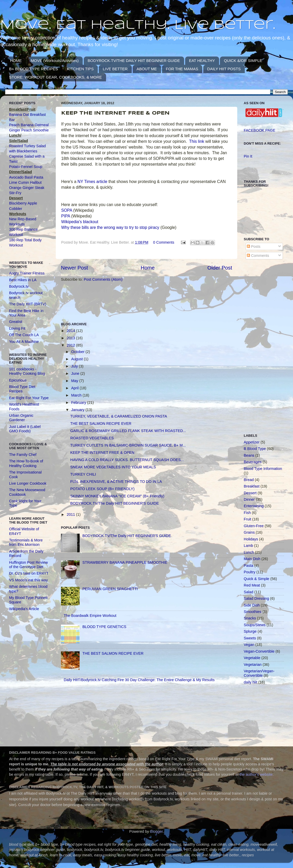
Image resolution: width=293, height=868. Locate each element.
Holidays (251, 539)
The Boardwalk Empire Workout (90, 616)
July (75, 366)
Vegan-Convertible (259, 651)
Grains (249, 532)
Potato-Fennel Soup (26, 167)
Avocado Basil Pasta (26, 177)
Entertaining (254, 506)
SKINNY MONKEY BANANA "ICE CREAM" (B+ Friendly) (117, 496)
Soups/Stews (255, 625)
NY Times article (92, 182)
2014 (71, 331)
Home (148, 268)
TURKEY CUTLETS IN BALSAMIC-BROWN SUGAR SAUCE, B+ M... (128, 445)
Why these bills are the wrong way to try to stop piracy (110, 227)
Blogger (156, 831)
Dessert (250, 493)
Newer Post (74, 268)
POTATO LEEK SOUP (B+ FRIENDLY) (102, 489)
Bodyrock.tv (19, 286)
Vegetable (252, 658)
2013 (71, 338)
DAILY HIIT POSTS (224, 69)
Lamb (248, 546)
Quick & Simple (256, 579)
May (75, 381)
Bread (249, 480)
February (79, 403)
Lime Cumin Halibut (25, 182)
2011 (71, 514)
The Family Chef (23, 455)
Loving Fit (17, 328)
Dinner (249, 499)
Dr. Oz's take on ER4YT (29, 573)
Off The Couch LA (24, 335)
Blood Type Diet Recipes (22, 389)
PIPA (66, 216)
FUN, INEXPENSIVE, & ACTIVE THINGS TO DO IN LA (116, 482)
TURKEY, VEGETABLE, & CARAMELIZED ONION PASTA (119, 416)
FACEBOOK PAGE (260, 130)
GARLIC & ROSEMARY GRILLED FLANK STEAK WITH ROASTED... (128, 431)
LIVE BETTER (115, 69)
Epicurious (18, 380)
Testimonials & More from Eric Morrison (26, 542)
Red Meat (252, 585)
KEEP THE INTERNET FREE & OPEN (102, 453)
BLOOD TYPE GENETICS (104, 627)
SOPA (67, 210)
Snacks (250, 618)
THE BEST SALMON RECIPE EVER (101, 424)
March (77, 395)
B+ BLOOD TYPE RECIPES (34, 69)
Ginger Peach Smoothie (29, 130)
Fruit (247, 519)
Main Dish (252, 559)
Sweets (250, 638)
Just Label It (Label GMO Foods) (25, 429)
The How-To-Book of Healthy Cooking (26, 463)
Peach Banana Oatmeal (29, 125)
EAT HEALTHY (202, 61)
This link (197, 141)
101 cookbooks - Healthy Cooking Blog (27, 371)
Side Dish (252, 605)
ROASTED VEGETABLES (92, 438)
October (78, 352)
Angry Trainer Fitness (27, 273)
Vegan (249, 645)
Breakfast (252, 486)
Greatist (16, 322)
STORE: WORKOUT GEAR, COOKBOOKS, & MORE (55, 77)
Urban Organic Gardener (21, 418)
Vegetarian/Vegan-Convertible (259, 673)
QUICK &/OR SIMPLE (243, 61)
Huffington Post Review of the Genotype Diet (28, 565)
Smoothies (253, 612)
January (78, 410)
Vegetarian (253, 665)
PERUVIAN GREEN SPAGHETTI (110, 589)
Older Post (220, 268)
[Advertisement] (155, 301)
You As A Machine (24, 342)
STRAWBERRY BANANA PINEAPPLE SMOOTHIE (125, 562)
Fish (247, 513)
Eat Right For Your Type (29, 398)
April (76, 388)
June (76, 373)
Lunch (249, 552)
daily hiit (250, 682)
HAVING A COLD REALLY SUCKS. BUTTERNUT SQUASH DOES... (127, 460)
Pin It (248, 156)
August (78, 359)
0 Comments (164, 242)
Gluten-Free (254, 526)
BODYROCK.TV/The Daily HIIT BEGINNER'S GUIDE (115, 503)
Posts (254, 246)
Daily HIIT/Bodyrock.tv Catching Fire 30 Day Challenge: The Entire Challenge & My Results (139, 680)
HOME (16, 61)
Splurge (250, 631)
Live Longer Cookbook (28, 483)
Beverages (253, 462)
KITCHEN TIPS (80, 69)
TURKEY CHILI (83, 474)
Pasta (249, 566)
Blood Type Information (263, 469)
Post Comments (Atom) (103, 279)
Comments (258, 256)
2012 (71, 345)
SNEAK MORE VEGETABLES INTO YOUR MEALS (113, 467)
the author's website (256, 774)
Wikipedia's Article (24, 609)
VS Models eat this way (29, 580)
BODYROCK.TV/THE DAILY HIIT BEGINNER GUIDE (134, 61)
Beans (249, 455)
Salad (249, 592)
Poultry (250, 572)
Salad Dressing (256, 598)
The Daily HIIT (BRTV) (28, 304)
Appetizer (252, 442)
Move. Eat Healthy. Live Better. (138, 25)
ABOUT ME (147, 69)
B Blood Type (255, 449)
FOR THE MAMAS (182, 69)
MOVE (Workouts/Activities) (55, 61)
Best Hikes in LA (23, 280)
